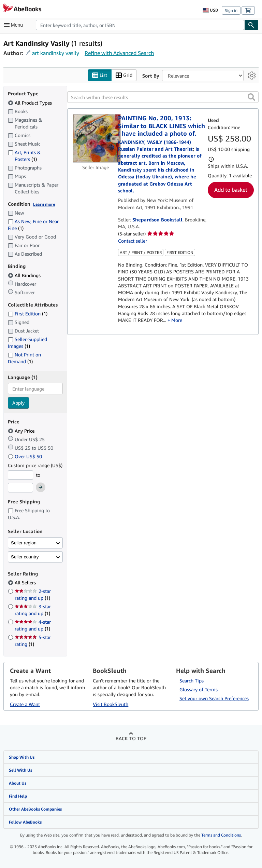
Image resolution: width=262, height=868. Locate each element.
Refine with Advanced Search (119, 53)
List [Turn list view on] (100, 75)
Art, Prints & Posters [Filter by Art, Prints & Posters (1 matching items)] (24, 155)
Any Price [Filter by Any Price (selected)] (22, 431)
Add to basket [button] (231, 190)
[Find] (251, 25)
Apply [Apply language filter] (18, 403)
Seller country (25, 557)
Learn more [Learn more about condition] (44, 204)
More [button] (177, 320)
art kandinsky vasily (56, 53)
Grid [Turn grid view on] (124, 75)
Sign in (231, 10)
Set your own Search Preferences (214, 698)
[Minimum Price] (20, 475)
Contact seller (133, 241)
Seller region (24, 543)
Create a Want (25, 704)
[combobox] (140, 25)
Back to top (131, 738)
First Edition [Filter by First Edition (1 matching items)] (28, 314)
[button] (251, 97)
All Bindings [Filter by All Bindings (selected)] (25, 275)
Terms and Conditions (221, 835)
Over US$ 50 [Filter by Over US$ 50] (26, 456)
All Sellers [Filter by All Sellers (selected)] (26, 583)
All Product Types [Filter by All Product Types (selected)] (31, 103)
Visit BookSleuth (111, 704)
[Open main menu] (15, 25)
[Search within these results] (163, 97)
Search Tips (192, 681)
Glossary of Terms (199, 689)
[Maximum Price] (20, 488)
